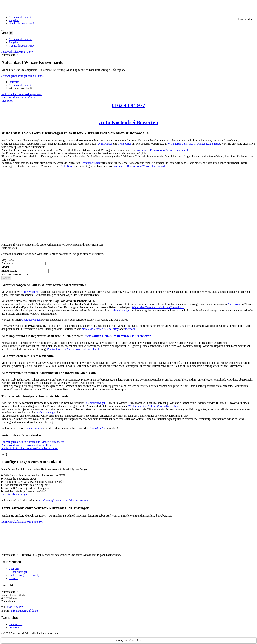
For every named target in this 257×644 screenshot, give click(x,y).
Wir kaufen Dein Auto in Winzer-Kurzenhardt (194, 144)
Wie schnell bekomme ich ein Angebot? (27, 485)
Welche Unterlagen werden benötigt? (25, 491)
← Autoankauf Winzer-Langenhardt (22, 94)
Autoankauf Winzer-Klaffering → (21, 97)
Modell (5, 267)
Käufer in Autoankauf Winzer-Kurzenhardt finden (30, 448)
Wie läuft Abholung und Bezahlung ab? (27, 488)
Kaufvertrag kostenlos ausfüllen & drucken (64, 500)
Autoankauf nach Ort (20, 17)
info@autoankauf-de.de (24, 611)
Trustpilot (7, 101)
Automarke (8, 263)
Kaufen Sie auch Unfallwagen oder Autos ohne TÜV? (35, 482)
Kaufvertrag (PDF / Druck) (24, 575)
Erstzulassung (9, 271)
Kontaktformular (33, 428)
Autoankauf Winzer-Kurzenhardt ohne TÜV (26, 445)
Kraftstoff (7, 274)
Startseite (14, 82)
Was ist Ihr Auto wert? (21, 23)
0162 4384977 (27, 52)
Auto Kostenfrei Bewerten (128, 122)
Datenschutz (15, 624)
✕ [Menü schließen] (11, 33)
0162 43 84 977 (129, 105)
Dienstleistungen (18, 572)
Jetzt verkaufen (10, 52)
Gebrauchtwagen (90, 163)
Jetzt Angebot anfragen (15, 76)
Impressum (15, 627)
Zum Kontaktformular (14, 522)
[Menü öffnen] (3, 30)
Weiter (6, 278)
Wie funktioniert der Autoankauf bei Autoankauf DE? (35, 475)
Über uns (14, 569)
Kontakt (13, 578)
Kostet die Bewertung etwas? (21, 479)
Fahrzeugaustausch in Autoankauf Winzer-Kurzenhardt (33, 442)
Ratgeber (14, 20)
